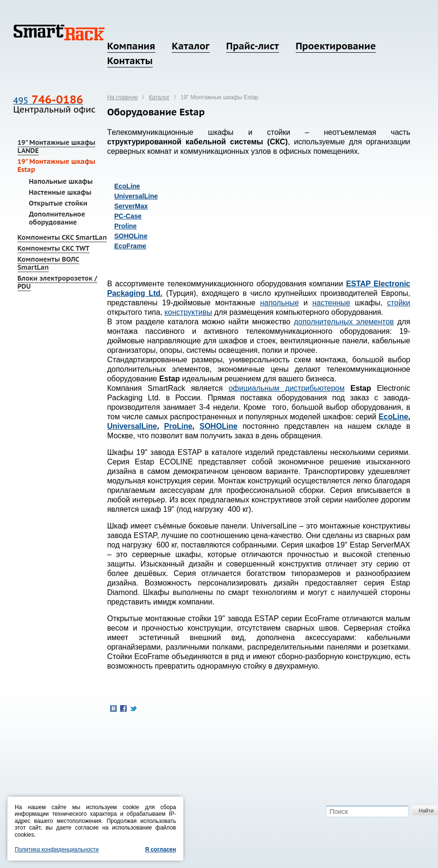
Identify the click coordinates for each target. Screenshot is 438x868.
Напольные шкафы (61, 181)
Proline (126, 226)
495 (48, 100)
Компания (131, 46)
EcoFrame (130, 246)
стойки (399, 303)
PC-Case (128, 216)
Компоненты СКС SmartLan (62, 237)
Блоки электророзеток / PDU (57, 282)
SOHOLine (131, 236)
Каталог (191, 46)
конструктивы (188, 312)
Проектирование (336, 46)
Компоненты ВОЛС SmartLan (48, 263)
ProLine (178, 426)
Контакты (130, 61)
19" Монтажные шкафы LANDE (56, 146)
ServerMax (131, 206)
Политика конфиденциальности (57, 849)
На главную (122, 97)
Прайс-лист (253, 46)
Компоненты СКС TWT (54, 248)
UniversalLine (136, 196)
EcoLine (127, 186)
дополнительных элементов (344, 322)
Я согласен (160, 849)
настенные (331, 303)
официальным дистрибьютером (287, 388)
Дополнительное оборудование (57, 218)
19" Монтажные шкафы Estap (56, 165)
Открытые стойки (58, 203)
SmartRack (59, 33)
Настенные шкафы (60, 192)
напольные (280, 303)
